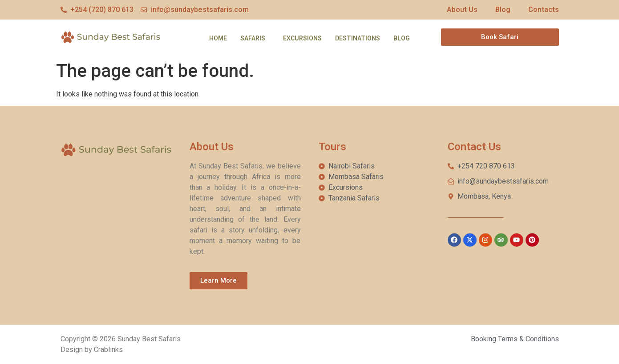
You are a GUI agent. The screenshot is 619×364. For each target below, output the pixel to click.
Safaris (253, 38)
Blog (402, 38)
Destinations (358, 38)
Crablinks (108, 350)
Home (218, 38)
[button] (255, 38)
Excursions (302, 38)
